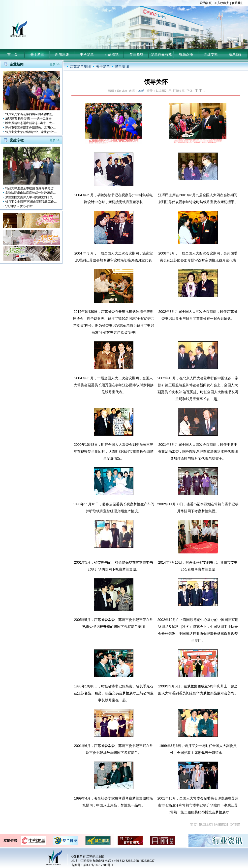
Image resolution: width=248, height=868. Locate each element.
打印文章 (176, 91)
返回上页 (206, 825)
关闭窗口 (221, 825)
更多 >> (55, 64)
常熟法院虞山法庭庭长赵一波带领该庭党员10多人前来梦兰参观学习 (31, 193)
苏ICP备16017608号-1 (98, 865)
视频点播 (186, 54)
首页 (194, 825)
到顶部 (235, 825)
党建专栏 (211, 54)
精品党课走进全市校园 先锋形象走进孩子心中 (31, 188)
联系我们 (238, 3)
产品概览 (112, 54)
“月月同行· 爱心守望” (19, 206)
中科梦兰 (87, 54)
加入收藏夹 (222, 3)
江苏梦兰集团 (80, 66)
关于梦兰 (37, 54)
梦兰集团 (122, 66)
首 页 (12, 54)
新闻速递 (62, 54)
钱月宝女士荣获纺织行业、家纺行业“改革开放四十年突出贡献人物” (31, 132)
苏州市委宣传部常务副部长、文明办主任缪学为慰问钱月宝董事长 (31, 128)
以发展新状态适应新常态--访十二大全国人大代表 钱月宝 (31, 123)
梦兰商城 (136, 54)
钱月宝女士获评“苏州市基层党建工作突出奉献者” (31, 202)
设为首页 (206, 3)
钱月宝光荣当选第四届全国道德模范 (29, 114)
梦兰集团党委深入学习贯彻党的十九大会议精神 (31, 197)
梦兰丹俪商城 (161, 54)
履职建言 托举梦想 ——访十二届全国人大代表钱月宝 (31, 119)
